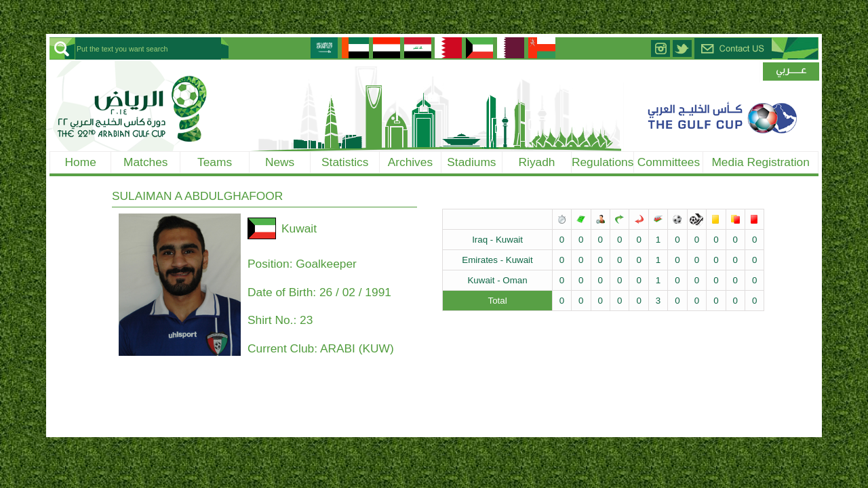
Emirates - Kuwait (497, 260)
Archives (410, 162)
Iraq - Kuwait (497, 240)
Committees (669, 162)
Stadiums (471, 162)
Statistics (345, 162)
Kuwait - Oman (497, 280)
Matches (146, 162)
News (280, 162)
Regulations (603, 162)
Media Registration (760, 162)
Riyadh (537, 162)
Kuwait (299, 228)
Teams (215, 162)
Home (81, 162)
